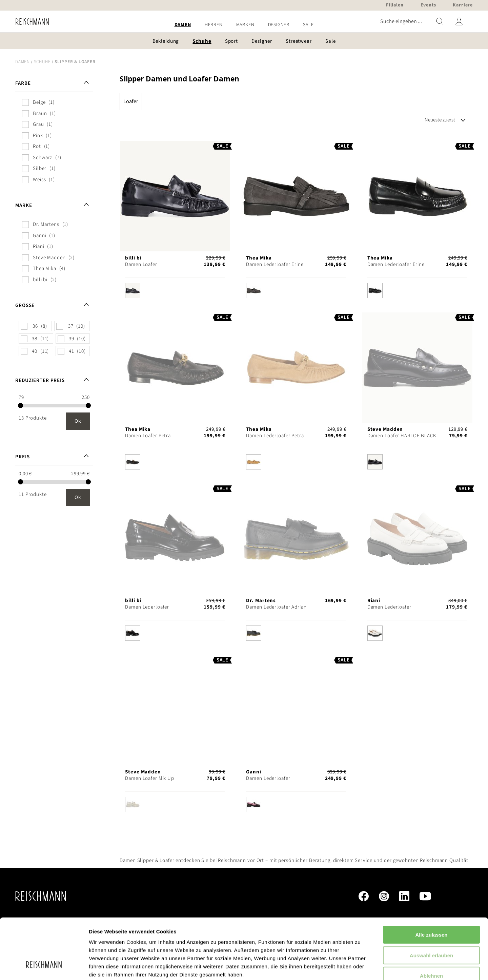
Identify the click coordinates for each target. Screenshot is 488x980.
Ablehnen (431, 924)
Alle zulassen (431, 883)
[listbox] (175, 292)
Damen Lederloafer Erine (275, 264)
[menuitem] (183, 25)
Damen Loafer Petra (148, 436)
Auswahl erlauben (431, 904)
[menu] (244, 25)
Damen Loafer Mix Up (150, 778)
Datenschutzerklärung (173, 939)
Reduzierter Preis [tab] (40, 380)
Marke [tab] (24, 205)
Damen (23, 62)
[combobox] (410, 22)
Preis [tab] (22, 457)
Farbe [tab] (23, 83)
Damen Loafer (141, 264)
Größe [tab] (25, 305)
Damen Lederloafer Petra (275, 436)
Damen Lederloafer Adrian (276, 607)
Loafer (131, 101)
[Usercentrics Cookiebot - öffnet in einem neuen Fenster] (44, 967)
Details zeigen (360, 967)
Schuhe (42, 62)
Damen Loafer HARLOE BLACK (402, 436)
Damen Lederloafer (147, 607)
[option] (133, 291)
